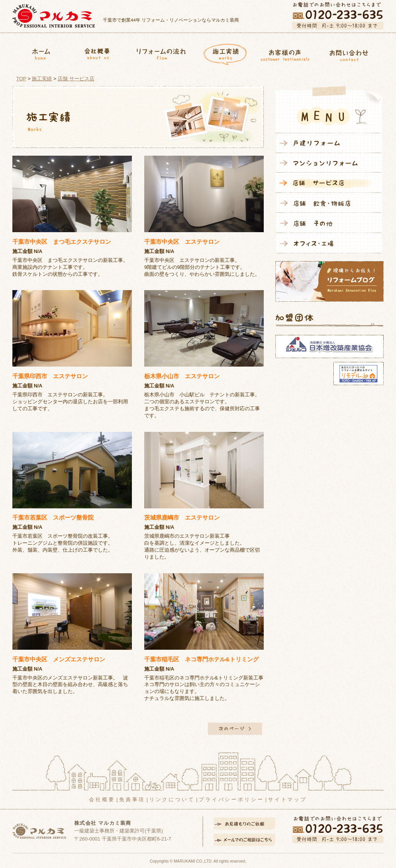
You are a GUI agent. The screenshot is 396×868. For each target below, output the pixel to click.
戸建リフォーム (329, 143)
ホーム (41, 53)
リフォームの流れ (161, 53)
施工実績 (223, 53)
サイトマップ (288, 799)
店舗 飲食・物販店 (329, 203)
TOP (21, 79)
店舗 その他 (329, 223)
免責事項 (132, 799)
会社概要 (98, 53)
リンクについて (172, 799)
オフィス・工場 (329, 243)
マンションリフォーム (329, 163)
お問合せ (352, 53)
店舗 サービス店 (76, 79)
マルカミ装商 (54, 16)
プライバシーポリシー (231, 799)
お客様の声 (285, 53)
